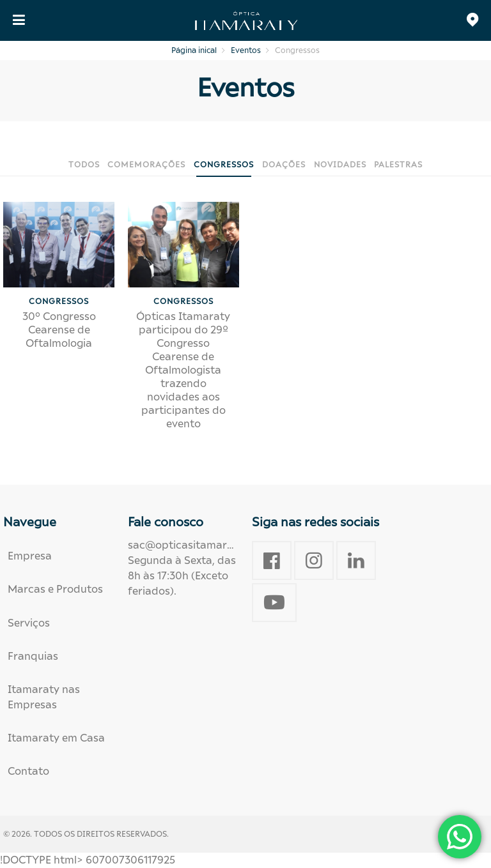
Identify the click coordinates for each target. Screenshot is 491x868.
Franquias (33, 656)
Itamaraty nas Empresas (44, 697)
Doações (284, 164)
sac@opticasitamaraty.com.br (204, 545)
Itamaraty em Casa (56, 738)
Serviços (29, 623)
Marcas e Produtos (55, 589)
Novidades (340, 164)
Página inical (194, 50)
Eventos (246, 50)
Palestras (398, 164)
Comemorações (146, 164)
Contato (28, 771)
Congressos (224, 164)
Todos (84, 164)
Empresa (30, 556)
